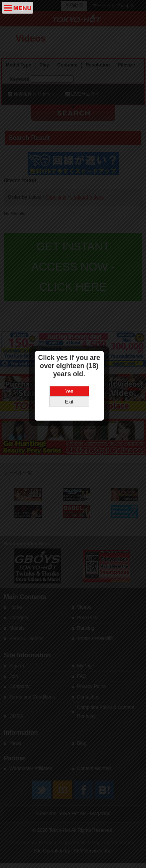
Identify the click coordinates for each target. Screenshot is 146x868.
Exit (73, 439)
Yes (73, 429)
